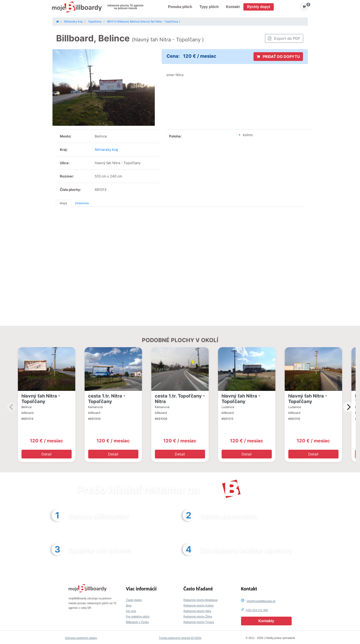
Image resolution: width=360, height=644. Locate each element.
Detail (46, 454)
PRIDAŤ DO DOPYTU (278, 57)
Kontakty (266, 621)
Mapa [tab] (63, 203)
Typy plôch (209, 7)
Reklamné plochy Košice (199, 606)
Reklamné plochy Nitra (197, 611)
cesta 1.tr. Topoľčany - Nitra (180, 399)
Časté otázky (134, 600)
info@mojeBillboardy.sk (261, 601)
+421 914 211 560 (257, 610)
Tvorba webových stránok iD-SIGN (180, 638)
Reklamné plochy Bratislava (201, 600)
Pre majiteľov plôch (138, 617)
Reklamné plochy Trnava (199, 622)
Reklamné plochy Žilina (198, 617)
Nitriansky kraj (106, 150)
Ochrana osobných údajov (81, 638)
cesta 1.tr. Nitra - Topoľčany (107, 399)
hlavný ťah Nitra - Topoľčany (41, 399)
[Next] (348, 407)
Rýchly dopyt (259, 7)
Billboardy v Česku (137, 622)
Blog (129, 606)
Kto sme (131, 611)
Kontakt (233, 7)
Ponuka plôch (180, 7)
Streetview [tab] (82, 203)
